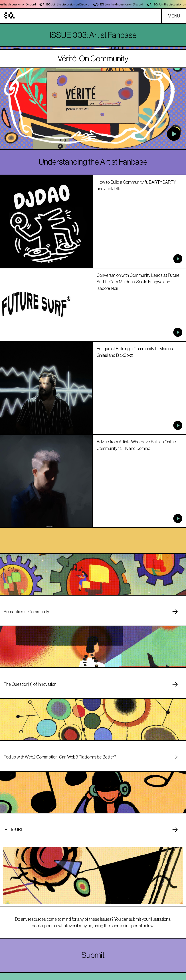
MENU (174, 16)
